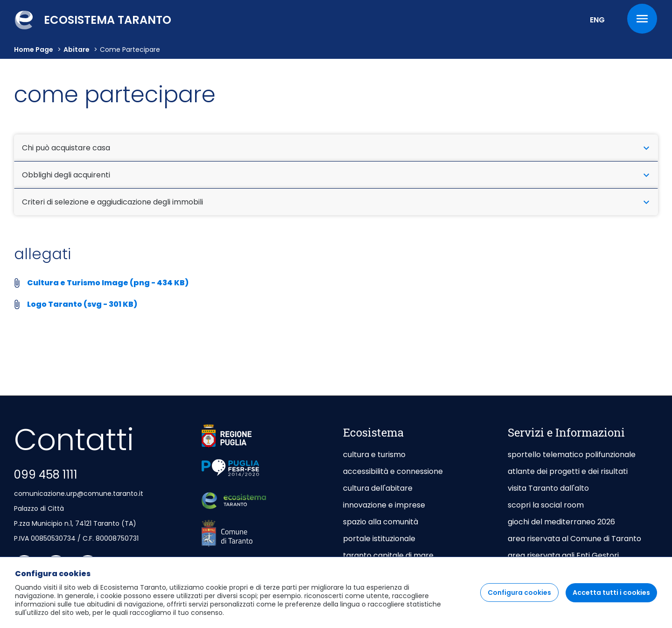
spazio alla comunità (381, 522)
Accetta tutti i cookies (611, 600)
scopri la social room (546, 505)
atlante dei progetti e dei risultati (568, 471)
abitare (77, 49)
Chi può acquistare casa (336, 148)
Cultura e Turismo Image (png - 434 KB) (108, 283)
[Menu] (642, 19)
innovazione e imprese (384, 505)
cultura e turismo (374, 455)
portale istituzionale (379, 539)
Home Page (34, 49)
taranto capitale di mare (388, 555)
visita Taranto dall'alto (548, 488)
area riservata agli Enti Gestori (564, 555)
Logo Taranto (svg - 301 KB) (82, 304)
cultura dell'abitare (378, 488)
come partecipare (130, 49)
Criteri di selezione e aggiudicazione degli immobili (336, 202)
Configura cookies (519, 600)
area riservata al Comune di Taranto (574, 539)
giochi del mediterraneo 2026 (561, 522)
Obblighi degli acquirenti (336, 175)
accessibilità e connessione (393, 471)
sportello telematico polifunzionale (572, 455)
